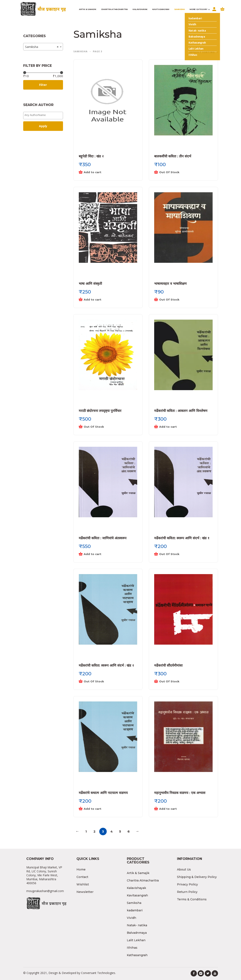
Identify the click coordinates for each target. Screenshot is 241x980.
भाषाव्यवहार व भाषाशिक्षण (170, 284)
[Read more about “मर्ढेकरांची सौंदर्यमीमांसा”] (179, 682)
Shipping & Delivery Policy (197, 877)
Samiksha (81, 51)
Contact (82, 877)
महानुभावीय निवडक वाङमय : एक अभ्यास (180, 793)
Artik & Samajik (138, 873)
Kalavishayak (136, 888)
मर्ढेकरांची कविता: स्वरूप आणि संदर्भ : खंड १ (182, 538)
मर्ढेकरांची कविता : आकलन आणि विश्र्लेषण (181, 411)
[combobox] (43, 47)
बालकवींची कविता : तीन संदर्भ (173, 156)
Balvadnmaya (137, 933)
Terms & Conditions (192, 899)
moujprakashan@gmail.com (45, 891)
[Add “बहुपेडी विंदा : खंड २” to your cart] (104, 172)
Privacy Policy (187, 884)
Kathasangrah (137, 955)
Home (81, 869)
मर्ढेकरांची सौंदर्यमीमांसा (168, 665)
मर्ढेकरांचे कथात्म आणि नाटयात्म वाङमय (103, 793)
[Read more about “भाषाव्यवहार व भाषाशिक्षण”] (179, 300)
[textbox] (44, 115)
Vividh (131, 918)
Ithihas (132, 948)
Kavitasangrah (137, 895)
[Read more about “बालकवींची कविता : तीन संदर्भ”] (179, 172)
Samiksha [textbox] (42, 47)
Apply (43, 126)
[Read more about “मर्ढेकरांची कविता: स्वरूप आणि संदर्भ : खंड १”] (179, 554)
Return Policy (187, 892)
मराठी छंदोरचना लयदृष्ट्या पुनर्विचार (100, 411)
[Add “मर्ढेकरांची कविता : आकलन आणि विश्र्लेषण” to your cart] (179, 427)
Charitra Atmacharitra (143, 880)
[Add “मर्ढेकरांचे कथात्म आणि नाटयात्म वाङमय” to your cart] (104, 809)
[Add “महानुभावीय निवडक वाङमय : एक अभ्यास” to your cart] (179, 809)
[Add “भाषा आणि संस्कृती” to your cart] (104, 300)
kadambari (135, 910)
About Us (184, 869)
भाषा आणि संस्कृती (90, 284)
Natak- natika (137, 925)
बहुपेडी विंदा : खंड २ (91, 156)
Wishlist (83, 884)
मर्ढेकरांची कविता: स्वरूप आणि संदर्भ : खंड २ (106, 665)
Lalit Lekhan (136, 940)
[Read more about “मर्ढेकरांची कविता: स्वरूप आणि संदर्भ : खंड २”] (104, 682)
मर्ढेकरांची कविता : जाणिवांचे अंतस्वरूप (103, 538)
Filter (43, 85)
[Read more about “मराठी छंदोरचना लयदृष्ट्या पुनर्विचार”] (104, 427)
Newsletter (85, 892)
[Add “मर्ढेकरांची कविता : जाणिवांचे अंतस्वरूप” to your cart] (104, 554)
